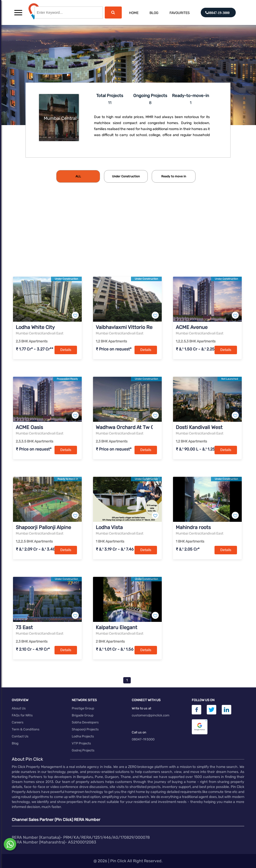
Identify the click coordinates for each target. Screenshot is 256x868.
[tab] (78, 176)
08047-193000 (143, 739)
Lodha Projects (83, 736)
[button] (18, 13)
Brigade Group (83, 715)
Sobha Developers (85, 722)
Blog (154, 13)
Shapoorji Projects (85, 729)
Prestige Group (83, 708)
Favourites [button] (180, 13)
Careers (18, 722)
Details (66, 350)
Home (134, 13)
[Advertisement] (128, 238)
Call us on (139, 732)
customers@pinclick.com (151, 715)
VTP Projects (81, 743)
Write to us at (141, 708)
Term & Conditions (26, 729)
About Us (19, 708)
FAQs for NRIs (22, 715)
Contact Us (20, 736)
